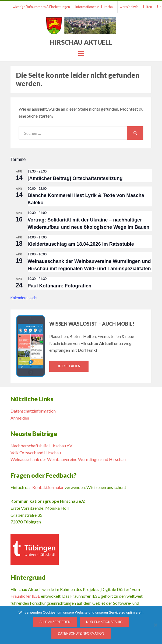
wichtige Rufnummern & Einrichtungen (41, 7)
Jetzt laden (69, 366)
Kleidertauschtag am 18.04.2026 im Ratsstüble (81, 244)
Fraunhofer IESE (25, 596)
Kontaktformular (48, 487)
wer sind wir (129, 7)
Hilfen (148, 7)
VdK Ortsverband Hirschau (36, 453)
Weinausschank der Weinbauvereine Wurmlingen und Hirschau (68, 459)
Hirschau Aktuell (81, 42)
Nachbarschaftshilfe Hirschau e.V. (42, 446)
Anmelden (20, 418)
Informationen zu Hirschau (95, 7)
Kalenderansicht (24, 298)
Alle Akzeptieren (55, 622)
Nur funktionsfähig (104, 622)
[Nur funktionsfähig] (155, 625)
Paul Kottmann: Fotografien (60, 286)
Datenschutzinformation (33, 411)
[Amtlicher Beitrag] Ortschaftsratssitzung (75, 178)
